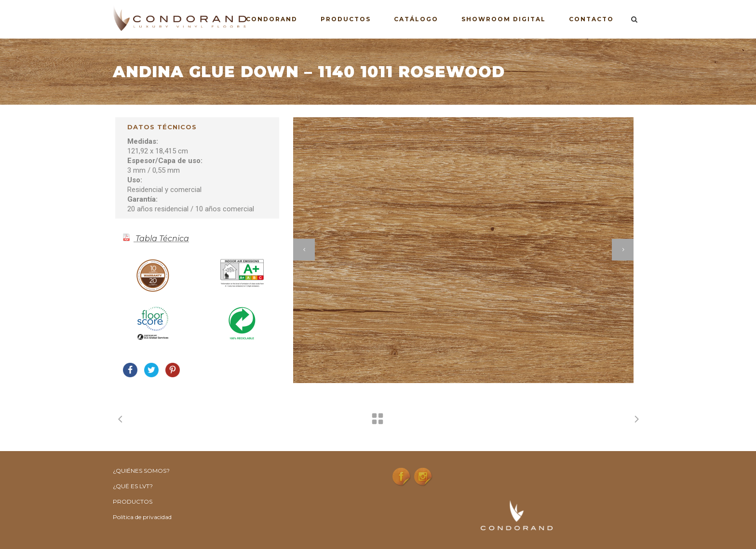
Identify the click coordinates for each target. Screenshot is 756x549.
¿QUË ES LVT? (133, 486)
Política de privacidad (142, 517)
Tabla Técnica (162, 239)
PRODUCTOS (133, 501)
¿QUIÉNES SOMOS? (141, 471)
